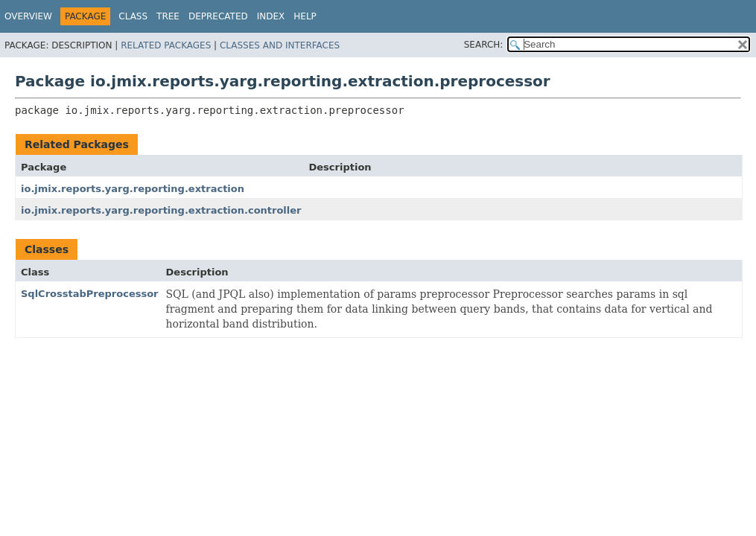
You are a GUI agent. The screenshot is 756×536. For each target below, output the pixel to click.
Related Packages (166, 45)
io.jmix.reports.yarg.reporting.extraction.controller (161, 210)
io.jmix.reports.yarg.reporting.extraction (133, 189)
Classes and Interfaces (280, 45)
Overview (28, 16)
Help (305, 16)
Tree (168, 16)
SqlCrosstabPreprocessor (90, 294)
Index (271, 16)
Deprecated (218, 16)
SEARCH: (484, 45)
